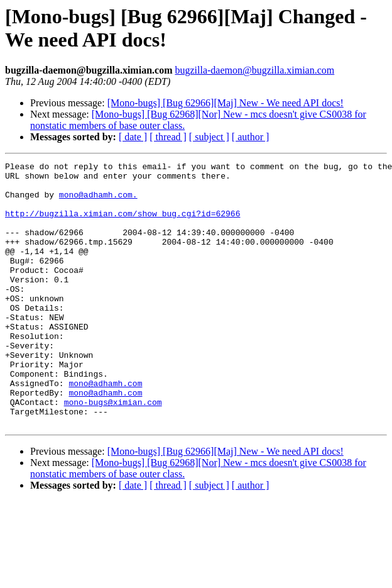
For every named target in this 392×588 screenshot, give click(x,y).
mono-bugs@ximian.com (113, 451)
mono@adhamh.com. (98, 202)
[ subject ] (209, 137)
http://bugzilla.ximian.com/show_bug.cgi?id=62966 (122, 225)
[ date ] (133, 137)
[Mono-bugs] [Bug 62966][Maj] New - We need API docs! (226, 103)
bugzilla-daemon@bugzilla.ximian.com (254, 70)
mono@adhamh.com (105, 428)
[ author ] (251, 137)
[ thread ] (168, 137)
